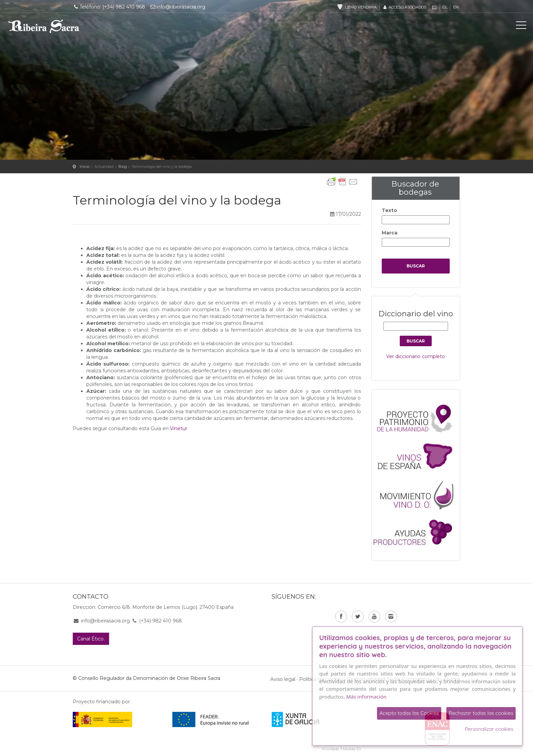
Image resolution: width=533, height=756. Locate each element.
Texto (389, 210)
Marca (390, 233)
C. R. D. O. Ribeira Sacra (44, 26)
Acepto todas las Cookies (409, 713)
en (456, 7)
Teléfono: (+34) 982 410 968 (109, 7)
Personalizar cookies (489, 729)
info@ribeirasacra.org (178, 7)
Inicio (84, 166)
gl (445, 7)
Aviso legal (283, 679)
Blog (123, 166)
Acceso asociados (404, 7)
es (434, 7)
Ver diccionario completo (416, 356)
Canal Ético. (91, 639)
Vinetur (179, 428)
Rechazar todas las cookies (481, 713)
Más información (367, 697)
